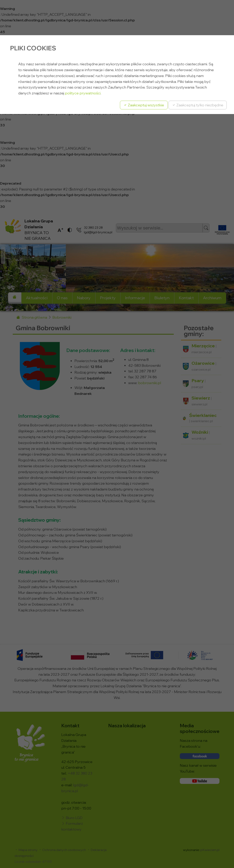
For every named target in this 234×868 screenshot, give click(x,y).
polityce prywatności (83, 93)
